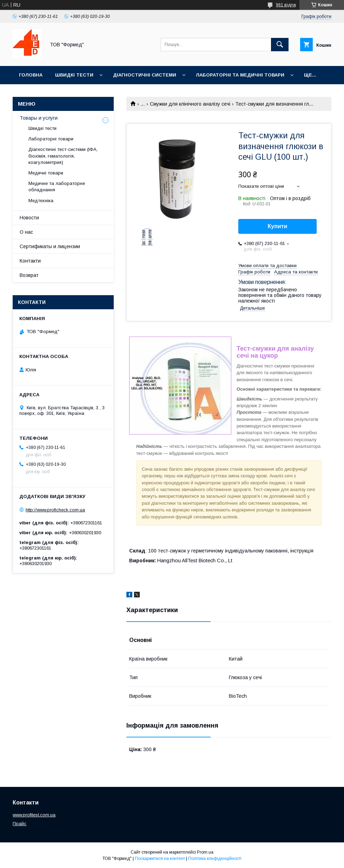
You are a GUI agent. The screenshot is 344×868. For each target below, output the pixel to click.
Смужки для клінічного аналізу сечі (190, 104)
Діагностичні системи (145, 75)
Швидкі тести (74, 75)
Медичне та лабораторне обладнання (57, 187)
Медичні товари (46, 173)
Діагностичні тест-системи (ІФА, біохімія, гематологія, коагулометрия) (63, 156)
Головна (31, 75)
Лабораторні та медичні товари (240, 75)
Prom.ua (205, 852)
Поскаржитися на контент (160, 859)
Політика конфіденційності (215, 859)
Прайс (19, 824)
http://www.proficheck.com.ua (55, 510)
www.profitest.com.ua (34, 815)
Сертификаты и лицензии (50, 246)
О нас (26, 232)
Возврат (29, 275)
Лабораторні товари (51, 139)
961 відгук (286, 5)
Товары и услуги (39, 118)
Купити (278, 226)
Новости (29, 218)
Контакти (30, 261)
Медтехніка (41, 201)
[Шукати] (280, 45)
